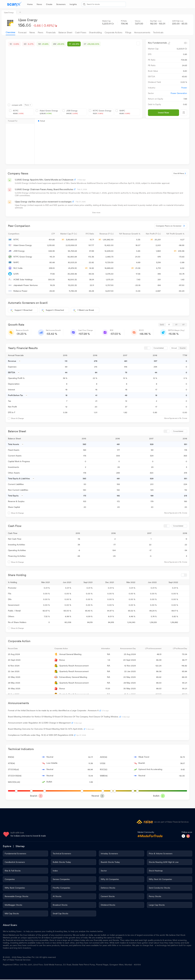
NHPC (125, 112)
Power (184, 88)
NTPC (18, 112)
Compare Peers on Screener (171, 226)
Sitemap (20, 847)
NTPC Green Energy (102, 112)
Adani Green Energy (49, 112)
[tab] (30, 4)
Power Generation (179, 93)
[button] (23, 234)
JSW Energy (72, 112)
